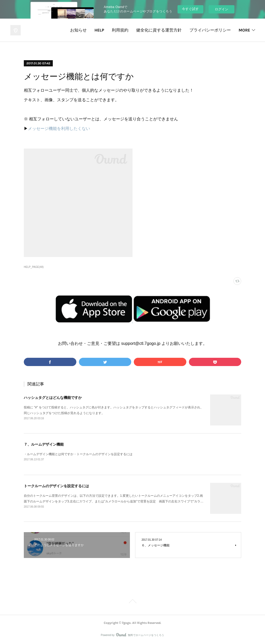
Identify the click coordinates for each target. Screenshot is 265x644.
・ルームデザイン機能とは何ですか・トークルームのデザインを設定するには (78, 454)
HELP (99, 30)
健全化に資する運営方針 (159, 30)
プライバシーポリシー (210, 30)
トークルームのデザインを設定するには (56, 486)
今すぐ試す (190, 9)
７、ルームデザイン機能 (44, 444)
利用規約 (120, 30)
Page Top (132, 602)
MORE (244, 30)
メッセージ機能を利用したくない (59, 129)
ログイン (222, 9)
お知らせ (78, 30)
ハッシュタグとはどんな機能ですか (53, 398)
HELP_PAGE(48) (34, 267)
